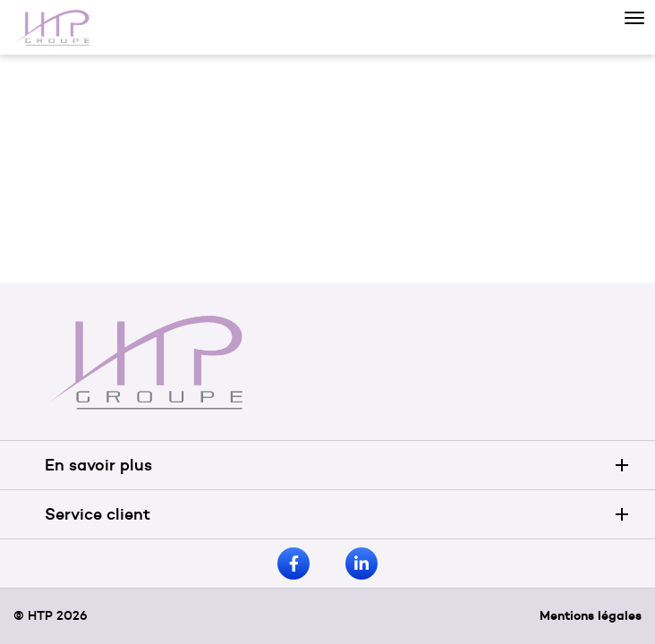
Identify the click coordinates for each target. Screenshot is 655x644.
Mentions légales (591, 615)
